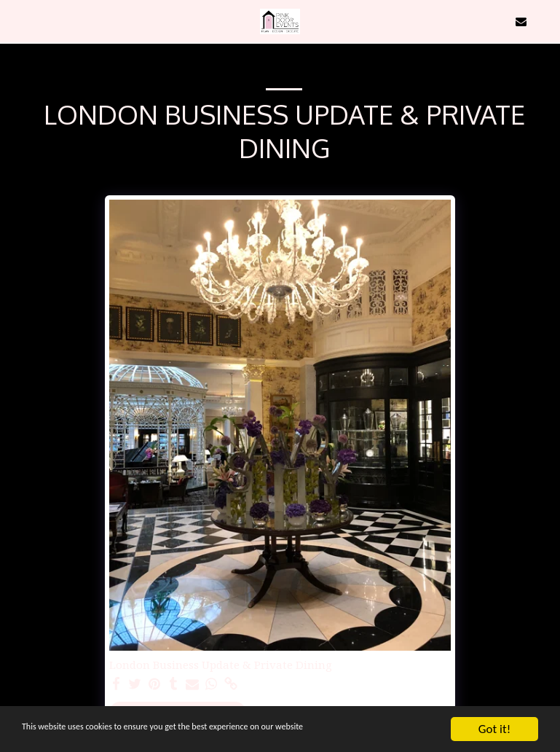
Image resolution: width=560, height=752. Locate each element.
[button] (16, 21)
